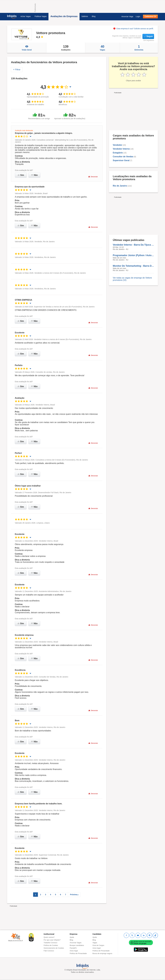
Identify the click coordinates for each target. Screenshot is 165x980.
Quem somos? (49, 937)
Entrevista (139, 48)
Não (34, 175)
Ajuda (72, 937)
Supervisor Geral (121, 160)
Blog (94, 16)
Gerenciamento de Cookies (54, 948)
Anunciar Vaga (127, 16)
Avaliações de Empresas (64, 16)
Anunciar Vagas (76, 943)
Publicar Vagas (41, 16)
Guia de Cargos (98, 945)
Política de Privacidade (78, 953)
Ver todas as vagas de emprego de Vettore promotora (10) (132, 279)
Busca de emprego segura (102, 953)
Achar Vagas (26, 16)
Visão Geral (27, 48)
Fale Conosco (49, 951)
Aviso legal (74, 951)
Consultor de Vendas (123, 157)
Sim (21, 175)
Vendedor (117, 145)
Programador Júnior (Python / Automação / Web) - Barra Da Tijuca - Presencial (133, 255)
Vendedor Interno (121, 149)
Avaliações (66, 48)
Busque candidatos (77, 945)
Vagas (102, 48)
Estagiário (118, 153)
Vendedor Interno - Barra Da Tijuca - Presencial (133, 245)
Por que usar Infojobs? (52, 940)
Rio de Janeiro (120, 186)
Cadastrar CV (150, 16)
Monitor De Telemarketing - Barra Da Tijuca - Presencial (133, 266)
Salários (85, 16)
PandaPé (73, 948)
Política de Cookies (51, 945)
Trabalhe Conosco (51, 943)
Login (138, 16)
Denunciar (93, 177)
